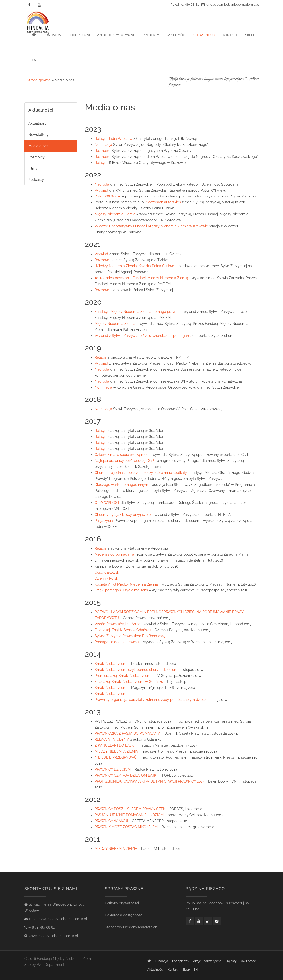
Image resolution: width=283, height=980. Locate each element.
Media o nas (38, 146)
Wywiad (101, 190)
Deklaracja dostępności (124, 915)
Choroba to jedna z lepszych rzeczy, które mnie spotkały (141, 473)
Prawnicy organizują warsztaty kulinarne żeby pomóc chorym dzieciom (153, 700)
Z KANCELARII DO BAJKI (115, 745)
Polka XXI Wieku (108, 196)
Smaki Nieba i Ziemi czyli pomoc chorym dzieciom (136, 670)
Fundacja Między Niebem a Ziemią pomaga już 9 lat (137, 312)
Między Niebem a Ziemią (116, 214)
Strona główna (39, 80)
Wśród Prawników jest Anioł (117, 624)
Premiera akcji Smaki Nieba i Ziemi (123, 676)
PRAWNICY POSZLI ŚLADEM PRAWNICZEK (130, 809)
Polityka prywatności (122, 903)
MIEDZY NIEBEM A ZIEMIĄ (116, 849)
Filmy (33, 168)
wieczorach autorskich (163, 202)
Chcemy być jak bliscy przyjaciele (123, 515)
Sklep (250, 35)
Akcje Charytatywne (116, 35)
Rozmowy (37, 157)
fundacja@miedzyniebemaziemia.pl (230, 5)
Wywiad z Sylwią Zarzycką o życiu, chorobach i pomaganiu (143, 336)
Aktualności (204, 35)
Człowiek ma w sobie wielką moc (122, 455)
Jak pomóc (176, 35)
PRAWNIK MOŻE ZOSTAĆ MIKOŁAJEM (126, 827)
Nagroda (102, 184)
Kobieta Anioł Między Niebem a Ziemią (126, 584)
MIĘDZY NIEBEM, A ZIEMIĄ (116, 751)
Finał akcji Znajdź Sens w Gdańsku (123, 630)
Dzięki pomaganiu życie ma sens (121, 590)
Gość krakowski (107, 572)
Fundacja (52, 35)
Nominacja (103, 145)
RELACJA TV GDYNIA (112, 739)
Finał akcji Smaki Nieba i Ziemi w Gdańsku (129, 682)
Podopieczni (79, 35)
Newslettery (39, 135)
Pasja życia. (104, 521)
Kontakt (230, 35)
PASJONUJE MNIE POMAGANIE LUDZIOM (129, 815)
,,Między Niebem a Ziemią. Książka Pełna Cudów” (135, 266)
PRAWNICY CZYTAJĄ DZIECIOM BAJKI (126, 775)
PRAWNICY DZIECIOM (113, 769)
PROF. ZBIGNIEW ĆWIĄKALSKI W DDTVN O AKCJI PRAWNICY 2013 (149, 781)
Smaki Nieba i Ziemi (111, 664)
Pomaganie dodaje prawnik (117, 642)
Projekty (151, 35)
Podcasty (36, 180)
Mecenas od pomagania (114, 554)
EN (34, 60)
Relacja (101, 163)
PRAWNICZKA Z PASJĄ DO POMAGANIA (128, 733)
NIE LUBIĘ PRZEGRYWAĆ (116, 757)
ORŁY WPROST (107, 503)
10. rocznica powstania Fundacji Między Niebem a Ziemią (141, 278)
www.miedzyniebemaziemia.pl (53, 936)
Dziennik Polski (107, 578)
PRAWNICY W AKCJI (111, 821)
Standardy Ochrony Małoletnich (131, 927)
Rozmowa (103, 151)
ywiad (103, 363)
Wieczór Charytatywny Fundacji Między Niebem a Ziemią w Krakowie (151, 226)
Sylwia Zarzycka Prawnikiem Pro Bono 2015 (130, 636)
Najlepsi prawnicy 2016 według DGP (124, 461)
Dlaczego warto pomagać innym (121, 485)
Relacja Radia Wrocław (114, 139)
